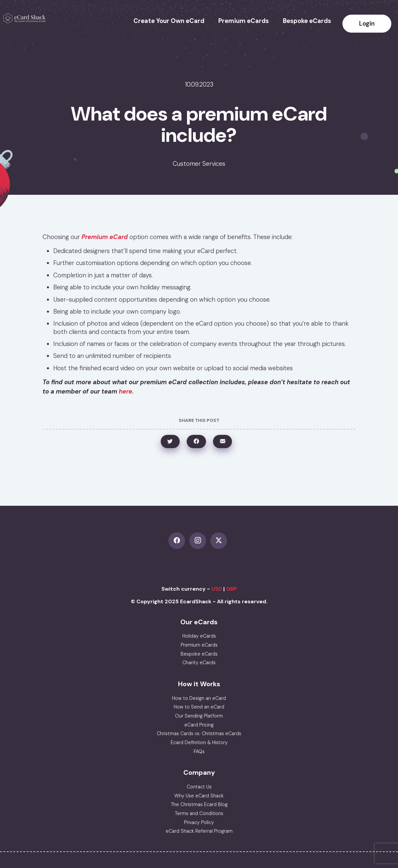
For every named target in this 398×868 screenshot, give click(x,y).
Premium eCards (244, 21)
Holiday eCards (199, 636)
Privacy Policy (199, 822)
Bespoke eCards (307, 21)
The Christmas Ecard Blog (199, 804)
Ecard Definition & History (199, 742)
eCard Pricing (199, 725)
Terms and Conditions (199, 813)
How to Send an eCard (199, 707)
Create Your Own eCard (169, 21)
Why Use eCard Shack (199, 796)
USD (217, 589)
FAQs (199, 751)
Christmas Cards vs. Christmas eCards (199, 733)
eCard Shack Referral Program (199, 831)
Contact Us (199, 787)
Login (367, 24)
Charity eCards (199, 663)
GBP (231, 589)
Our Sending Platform (199, 716)
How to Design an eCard (199, 698)
